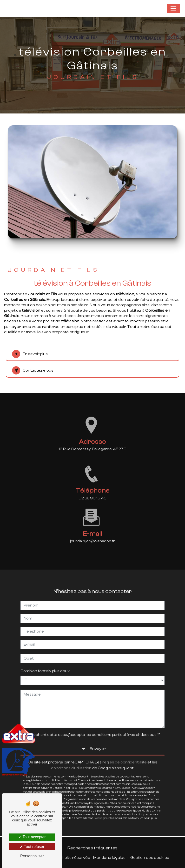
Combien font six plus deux (45, 666)
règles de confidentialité (125, 757)
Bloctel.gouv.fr (103, 813)
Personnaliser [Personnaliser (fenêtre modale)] (32, 856)
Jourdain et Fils (146, 8)
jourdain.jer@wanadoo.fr (92, 536)
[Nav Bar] (173, 8)
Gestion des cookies (150, 858)
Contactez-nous (33, 370)
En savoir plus (30, 354)
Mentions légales (109, 858)
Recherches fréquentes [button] (92, 848)
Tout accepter (32, 837)
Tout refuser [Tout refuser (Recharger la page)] (32, 847)
